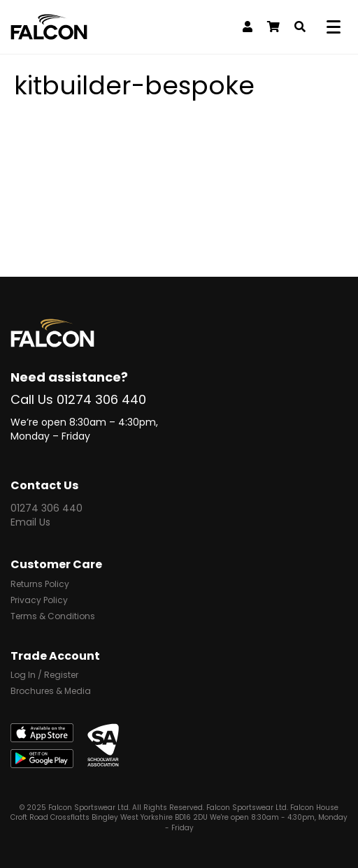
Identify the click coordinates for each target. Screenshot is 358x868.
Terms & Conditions (53, 617)
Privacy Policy (39, 601)
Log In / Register (44, 676)
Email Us (30, 522)
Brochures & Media (51, 692)
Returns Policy (40, 585)
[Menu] (336, 27)
